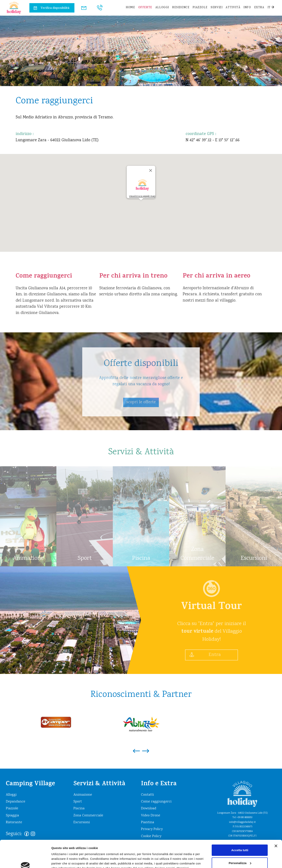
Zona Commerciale (88, 816)
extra (259, 8)
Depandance (16, 802)
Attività (233, 8)
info (247, 8)
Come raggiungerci (156, 802)
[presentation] (136, 749)
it (271, 8)
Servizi (216, 8)
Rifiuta (240, 852)
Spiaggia (12, 816)
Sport (78, 802)
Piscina (79, 809)
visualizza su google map (142, 196)
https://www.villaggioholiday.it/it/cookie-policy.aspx (97, 850)
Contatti (147, 795)
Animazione (83, 795)
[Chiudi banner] (276, 823)
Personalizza (240, 840)
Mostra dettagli (62, 860)
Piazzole (200, 8)
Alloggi (162, 8)
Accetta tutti (240, 827)
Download (149, 809)
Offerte (145, 8)
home (130, 8)
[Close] (151, 170)
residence (181, 8)
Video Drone (151, 816)
